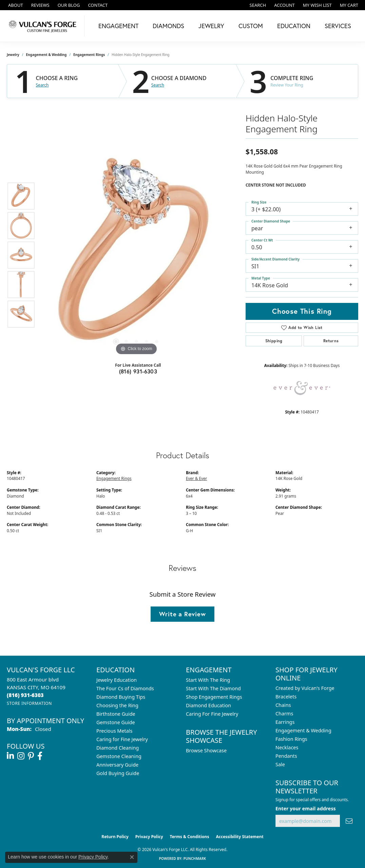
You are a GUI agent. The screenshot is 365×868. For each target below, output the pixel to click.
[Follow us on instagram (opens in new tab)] (21, 756)
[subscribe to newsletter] (349, 821)
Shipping (274, 341)
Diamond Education (208, 705)
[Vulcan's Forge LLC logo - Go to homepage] (44, 26)
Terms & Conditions (190, 837)
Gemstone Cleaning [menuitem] (119, 756)
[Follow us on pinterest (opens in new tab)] (31, 756)
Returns (331, 341)
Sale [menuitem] (280, 764)
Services (338, 26)
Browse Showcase (206, 750)
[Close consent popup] (132, 857)
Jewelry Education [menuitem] (117, 680)
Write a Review (182, 614)
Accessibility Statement (239, 837)
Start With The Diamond (213, 688)
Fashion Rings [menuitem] (291, 739)
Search (42, 85)
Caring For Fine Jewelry (212, 714)
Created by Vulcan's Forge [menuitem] (305, 688)
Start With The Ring (208, 680)
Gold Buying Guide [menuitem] (118, 773)
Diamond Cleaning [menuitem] (118, 748)
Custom (251, 26)
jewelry (13, 55)
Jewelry (211, 26)
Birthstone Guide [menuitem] (116, 714)
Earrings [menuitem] (285, 722)
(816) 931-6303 (138, 371)
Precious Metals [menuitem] (114, 731)
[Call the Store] (25, 695)
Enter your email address (306, 808)
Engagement (118, 26)
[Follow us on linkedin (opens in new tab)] (10, 756)
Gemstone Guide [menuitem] (116, 722)
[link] (15, 5)
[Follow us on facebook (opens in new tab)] (40, 756)
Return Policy (115, 837)
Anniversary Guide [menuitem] (117, 765)
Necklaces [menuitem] (287, 747)
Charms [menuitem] (284, 713)
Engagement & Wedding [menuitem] (303, 730)
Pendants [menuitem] (286, 756)
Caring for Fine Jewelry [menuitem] (122, 739)
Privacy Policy (149, 837)
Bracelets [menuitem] (286, 697)
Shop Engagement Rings (214, 697)
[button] (257, 5)
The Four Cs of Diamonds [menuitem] (125, 688)
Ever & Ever (196, 478)
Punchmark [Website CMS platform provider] (195, 859)
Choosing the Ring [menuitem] (117, 705)
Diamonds (168, 26)
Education (294, 26)
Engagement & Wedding (46, 55)
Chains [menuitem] (283, 705)
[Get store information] (29, 703)
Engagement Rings (89, 55)
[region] (136, 255)
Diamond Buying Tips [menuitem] (121, 697)
